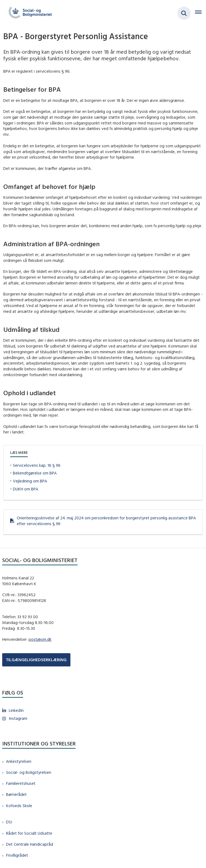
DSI (9, 822)
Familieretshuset (21, 783)
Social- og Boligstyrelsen (29, 772)
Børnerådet (16, 794)
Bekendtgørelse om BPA (35, 473)
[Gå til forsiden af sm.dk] (29, 13)
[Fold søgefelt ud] (184, 13)
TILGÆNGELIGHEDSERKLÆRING (36, 660)
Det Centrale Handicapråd (30, 844)
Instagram (18, 718)
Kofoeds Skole (19, 806)
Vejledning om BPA (30, 481)
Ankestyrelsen (19, 761)
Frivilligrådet (17, 855)
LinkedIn (16, 710)
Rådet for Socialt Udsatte (29, 833)
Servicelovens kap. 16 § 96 (37, 465)
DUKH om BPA (26, 489)
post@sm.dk (40, 639)
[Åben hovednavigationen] (200, 13)
